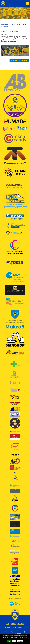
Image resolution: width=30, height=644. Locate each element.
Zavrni (14, 641)
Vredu (9, 641)
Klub (7, 624)
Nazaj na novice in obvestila (19, 60)
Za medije (22, 627)
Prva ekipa (21, 624)
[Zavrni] (28, 639)
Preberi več (20, 641)
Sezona (13, 624)
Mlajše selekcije (11, 627)
